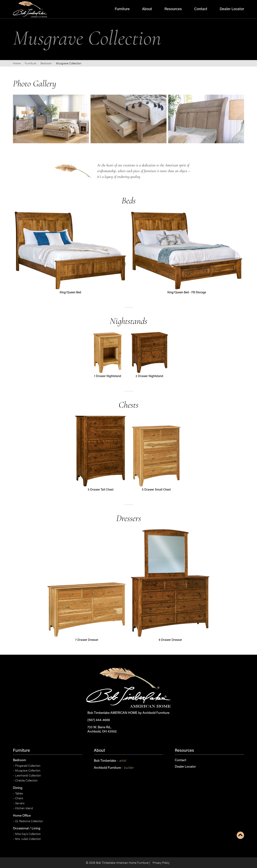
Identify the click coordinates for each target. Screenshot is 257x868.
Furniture (122, 9)
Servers (19, 803)
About (147, 9)
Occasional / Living (27, 829)
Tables (18, 793)
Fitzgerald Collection (27, 766)
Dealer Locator (232, 9)
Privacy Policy (161, 863)
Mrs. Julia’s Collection (27, 839)
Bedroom (46, 63)
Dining (18, 788)
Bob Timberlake (110, 761)
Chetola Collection (25, 780)
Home (17, 63)
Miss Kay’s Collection (27, 834)
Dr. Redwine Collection (28, 821)
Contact (201, 9)
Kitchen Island (23, 808)
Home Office (22, 816)
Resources (173, 9)
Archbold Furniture (114, 768)
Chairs (18, 798)
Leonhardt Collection (27, 775)
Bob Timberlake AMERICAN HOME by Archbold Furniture (128, 713)
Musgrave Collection (27, 770)
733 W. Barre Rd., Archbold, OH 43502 (102, 730)
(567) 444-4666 (99, 720)
